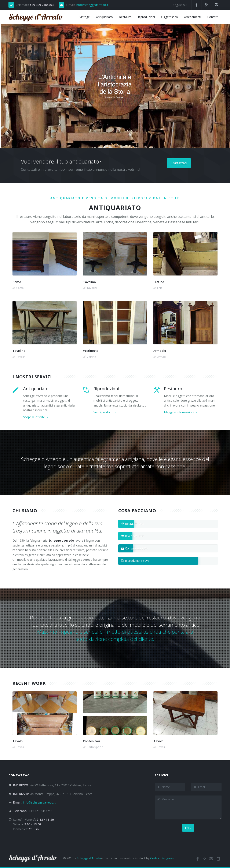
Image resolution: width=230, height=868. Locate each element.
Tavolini (92, 288)
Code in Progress (162, 858)
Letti (160, 288)
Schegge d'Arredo (89, 858)
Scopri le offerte (36, 417)
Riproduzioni (106, 389)
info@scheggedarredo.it (92, 5)
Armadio (160, 351)
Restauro (173, 389)
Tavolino (89, 282)
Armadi (162, 357)
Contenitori (92, 741)
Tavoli (20, 747)
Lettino (159, 282)
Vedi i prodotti (105, 412)
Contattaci (179, 163)
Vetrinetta (91, 351)
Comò (17, 282)
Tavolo (18, 741)
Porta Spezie (95, 747)
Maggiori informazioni (181, 412)
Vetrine (91, 357)
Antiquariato (36, 389)
